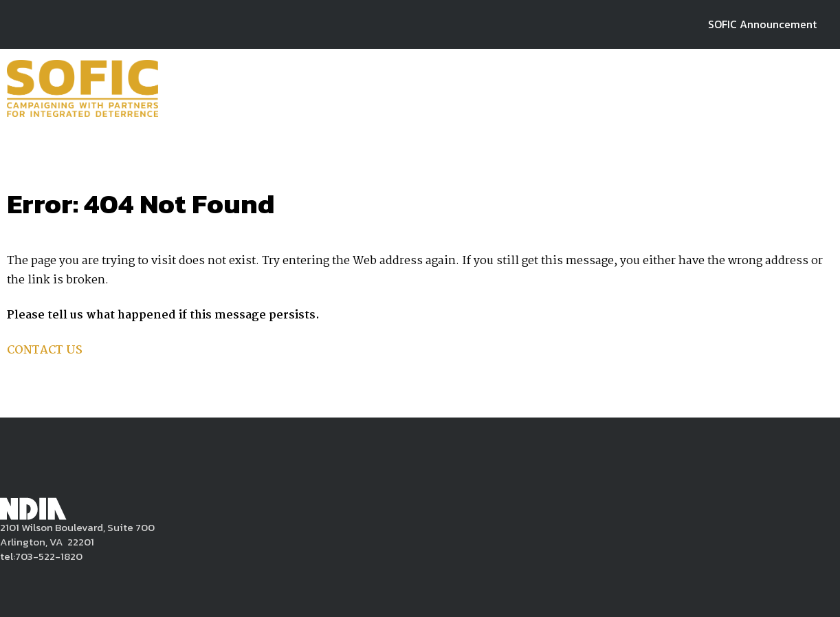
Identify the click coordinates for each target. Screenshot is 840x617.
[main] (420, 271)
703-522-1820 (49, 556)
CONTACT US (45, 350)
